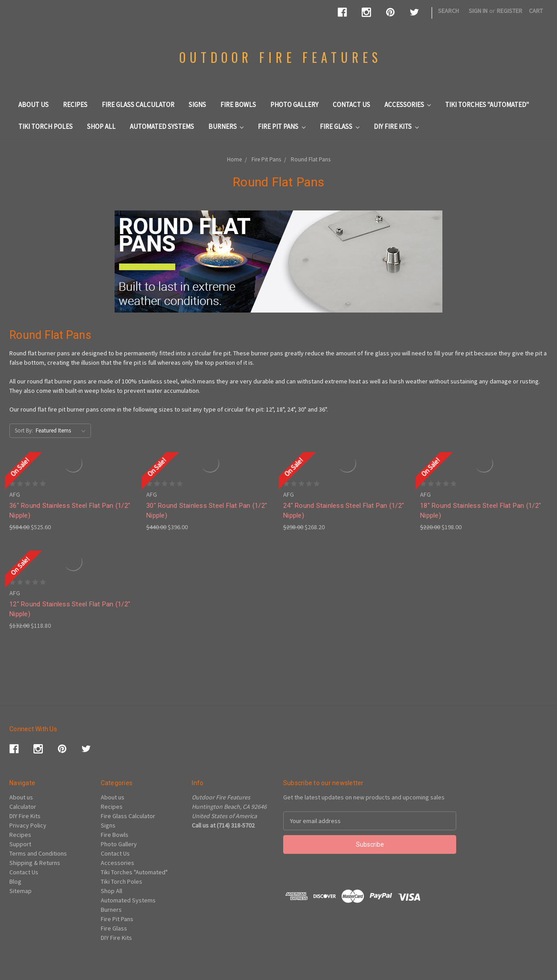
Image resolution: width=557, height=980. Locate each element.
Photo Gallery (294, 105)
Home (234, 159)
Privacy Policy (28, 825)
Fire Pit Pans (282, 126)
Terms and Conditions (38, 853)
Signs (197, 105)
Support (20, 844)
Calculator (23, 807)
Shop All (101, 126)
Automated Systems (162, 126)
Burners (226, 126)
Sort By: (24, 430)
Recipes (75, 105)
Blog (15, 881)
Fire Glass (340, 126)
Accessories (408, 105)
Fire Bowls (238, 105)
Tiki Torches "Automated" (487, 105)
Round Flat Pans (311, 159)
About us (33, 105)
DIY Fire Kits (396, 126)
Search (448, 11)
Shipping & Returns (35, 863)
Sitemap (21, 891)
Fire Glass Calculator (138, 105)
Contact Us (351, 105)
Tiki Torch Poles (45, 126)
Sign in (478, 11)
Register (510, 11)
